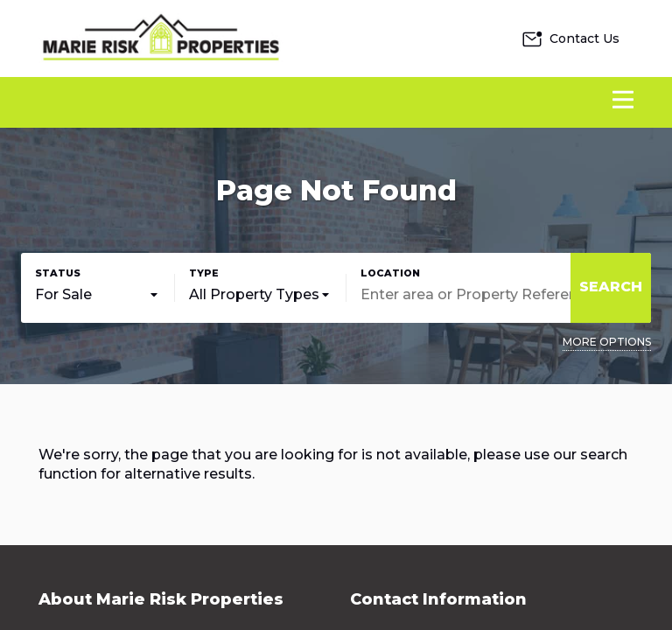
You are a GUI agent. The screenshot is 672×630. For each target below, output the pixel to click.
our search (590, 455)
